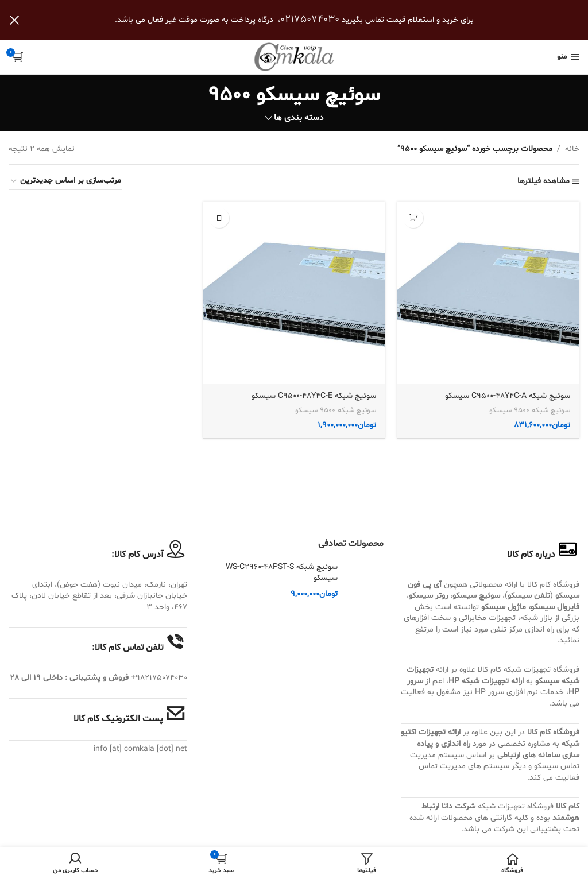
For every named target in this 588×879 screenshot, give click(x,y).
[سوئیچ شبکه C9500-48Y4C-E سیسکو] (294, 293)
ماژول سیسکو (504, 607)
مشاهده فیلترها (543, 182)
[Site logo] (294, 57)
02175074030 (310, 19)
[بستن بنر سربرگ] (14, 20)
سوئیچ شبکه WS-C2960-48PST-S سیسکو (282, 573)
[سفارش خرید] (65, 182)
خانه (572, 149)
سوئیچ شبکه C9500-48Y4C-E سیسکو (314, 396)
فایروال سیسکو (555, 607)
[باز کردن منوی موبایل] (568, 57)
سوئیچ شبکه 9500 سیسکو (530, 411)
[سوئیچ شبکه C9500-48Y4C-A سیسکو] (488, 293)
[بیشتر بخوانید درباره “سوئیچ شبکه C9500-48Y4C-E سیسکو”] (219, 218)
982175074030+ (159, 678)
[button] (413, 218)
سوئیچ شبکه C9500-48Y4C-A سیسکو (508, 396)
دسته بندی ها (299, 118)
